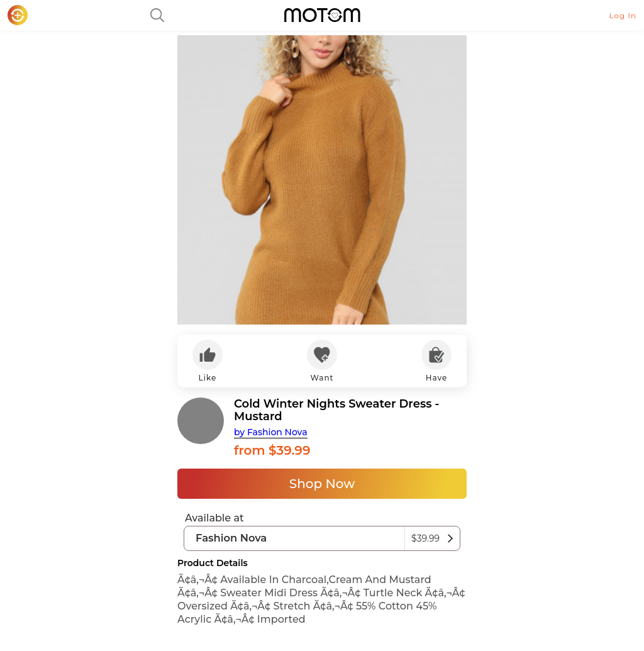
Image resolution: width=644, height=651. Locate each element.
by (271, 432)
